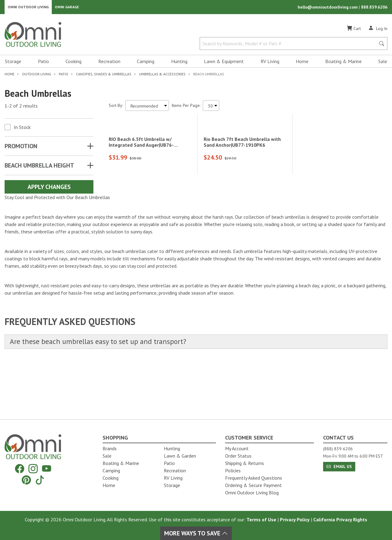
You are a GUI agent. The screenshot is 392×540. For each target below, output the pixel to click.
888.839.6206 (374, 8)
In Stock (22, 129)
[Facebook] (20, 469)
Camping (146, 63)
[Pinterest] (26, 480)
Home (302, 63)
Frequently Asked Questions (254, 478)
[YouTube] (47, 469)
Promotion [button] (21, 148)
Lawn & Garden (180, 456)
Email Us (339, 466)
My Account (237, 448)
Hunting (179, 63)
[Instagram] (33, 469)
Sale (383, 63)
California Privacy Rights (340, 519)
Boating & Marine (343, 63)
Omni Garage (67, 8)
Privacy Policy (295, 519)
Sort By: (116, 107)
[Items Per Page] (211, 107)
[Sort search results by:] (147, 107)
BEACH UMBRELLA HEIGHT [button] (39, 167)
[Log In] (378, 30)
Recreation (109, 63)
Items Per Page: (186, 107)
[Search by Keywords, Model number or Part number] (290, 45)
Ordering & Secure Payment (253, 485)
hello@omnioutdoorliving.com (328, 8)
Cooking (73, 63)
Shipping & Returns (245, 463)
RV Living (270, 63)
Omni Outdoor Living (28, 8)
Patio (43, 63)
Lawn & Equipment (224, 63)
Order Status (238, 456)
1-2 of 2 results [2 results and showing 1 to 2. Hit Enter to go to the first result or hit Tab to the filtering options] (21, 108)
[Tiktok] (40, 480)
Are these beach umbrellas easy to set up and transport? (105, 395)
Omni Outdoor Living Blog (252, 493)
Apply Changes (49, 189)
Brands (110, 448)
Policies (233, 470)
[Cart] (354, 30)
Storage (13, 63)
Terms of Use (261, 519)
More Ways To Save (196, 533)
